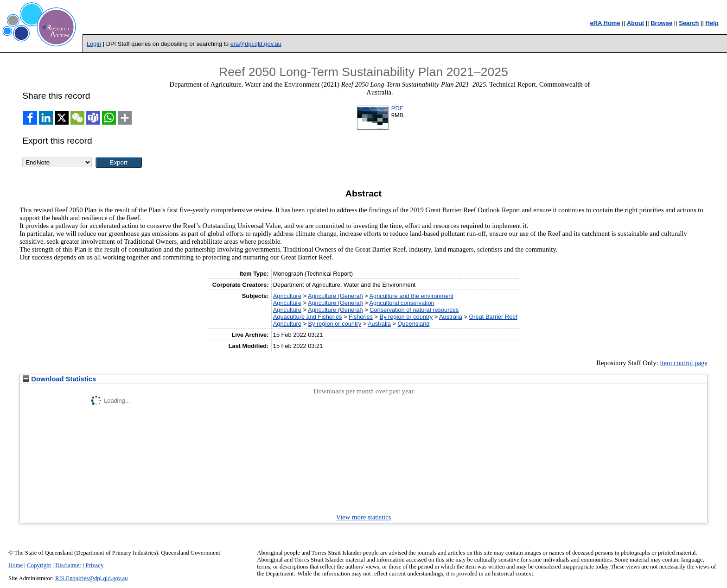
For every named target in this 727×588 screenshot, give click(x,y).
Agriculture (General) (335, 296)
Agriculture (287, 296)
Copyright (39, 565)
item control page (684, 363)
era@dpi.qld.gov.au (256, 44)
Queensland (413, 324)
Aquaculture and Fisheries (308, 317)
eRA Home (605, 23)
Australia (451, 317)
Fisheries (361, 317)
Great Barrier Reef (493, 317)
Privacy (94, 565)
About (636, 23)
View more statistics (364, 517)
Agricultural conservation (402, 303)
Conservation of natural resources (414, 310)
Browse (661, 23)
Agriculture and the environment (411, 296)
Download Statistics (59, 379)
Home (16, 565)
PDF (397, 108)
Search (689, 23)
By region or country (406, 317)
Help (712, 23)
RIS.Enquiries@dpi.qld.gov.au (92, 578)
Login (94, 44)
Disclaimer (68, 565)
